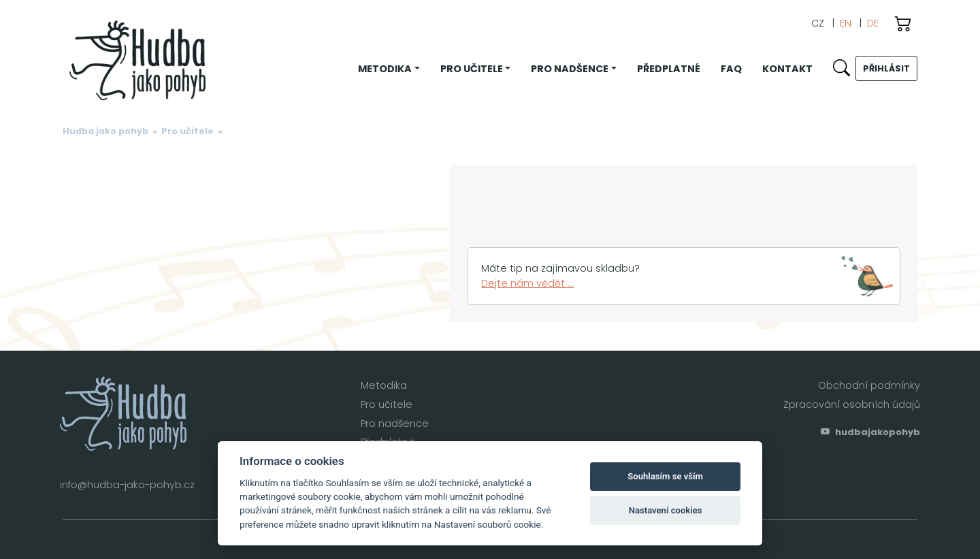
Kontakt (787, 69)
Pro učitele (187, 131)
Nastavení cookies (666, 510)
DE (873, 23)
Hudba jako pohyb (105, 131)
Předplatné (669, 69)
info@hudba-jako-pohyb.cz (127, 485)
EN (846, 23)
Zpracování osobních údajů (852, 404)
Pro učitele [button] (472, 69)
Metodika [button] (385, 69)
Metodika (384, 385)
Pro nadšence (395, 424)
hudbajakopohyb (870, 432)
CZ (818, 23)
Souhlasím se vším (665, 476)
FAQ (731, 69)
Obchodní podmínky (869, 385)
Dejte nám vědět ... (527, 283)
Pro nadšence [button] (570, 69)
